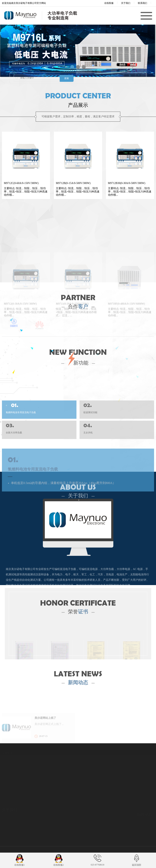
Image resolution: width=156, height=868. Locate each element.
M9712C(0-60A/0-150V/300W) (21, 183)
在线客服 (106, 3)
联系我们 (142, 3)
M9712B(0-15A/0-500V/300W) (73, 183)
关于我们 (126, 3)
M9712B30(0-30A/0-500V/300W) (127, 183)
